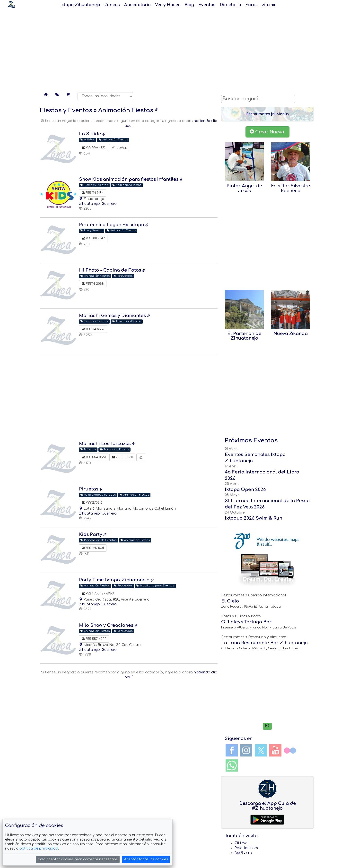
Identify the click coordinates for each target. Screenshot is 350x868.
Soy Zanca (11, 4)
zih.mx (269, 5)
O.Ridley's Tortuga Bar (246, 622)
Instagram (246, 750)
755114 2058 (93, 284)
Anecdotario (137, 5)
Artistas (87, 140)
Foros (252, 5)
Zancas (112, 5)
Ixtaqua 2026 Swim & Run (254, 518)
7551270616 (92, 503)
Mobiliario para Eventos (155, 586)
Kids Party (91, 534)
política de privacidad (39, 848)
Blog (189, 5)
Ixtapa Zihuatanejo (80, 5)
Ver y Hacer (168, 5)
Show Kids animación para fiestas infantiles (129, 179)
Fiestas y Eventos (66, 110)
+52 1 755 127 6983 (98, 593)
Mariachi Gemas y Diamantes (113, 316)
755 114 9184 (93, 193)
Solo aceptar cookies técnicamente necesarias (78, 859)
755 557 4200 (94, 639)
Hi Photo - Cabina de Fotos (111, 270)
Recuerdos (123, 276)
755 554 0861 (94, 457)
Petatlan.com (246, 848)
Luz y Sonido (92, 230)
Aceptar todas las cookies (146, 859)
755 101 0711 (122, 457)
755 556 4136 (94, 147)
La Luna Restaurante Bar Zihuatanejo (264, 643)
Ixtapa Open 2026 (245, 490)
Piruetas (89, 489)
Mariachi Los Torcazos (105, 444)
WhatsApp (120, 147)
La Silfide (91, 134)
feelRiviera (243, 853)
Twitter (261, 750)
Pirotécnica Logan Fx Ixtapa (112, 225)
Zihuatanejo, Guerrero (98, 204)
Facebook (232, 750)
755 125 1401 (93, 548)
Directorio (230, 5)
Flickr (290, 750)
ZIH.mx (241, 843)
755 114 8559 (93, 329)
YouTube (275, 750)
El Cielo (230, 601)
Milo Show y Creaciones (107, 625)
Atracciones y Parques (98, 495)
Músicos (88, 449)
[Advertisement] (175, 49)
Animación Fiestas (126, 110)
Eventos (207, 5)
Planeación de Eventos (98, 540)
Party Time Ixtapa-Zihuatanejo (115, 580)
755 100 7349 (93, 238)
